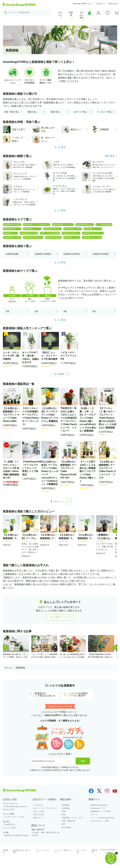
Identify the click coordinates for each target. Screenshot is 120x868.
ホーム (8, 668)
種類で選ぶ (32, 112)
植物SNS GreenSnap (99, 805)
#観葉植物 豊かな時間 (12, 237)
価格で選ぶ (56, 112)
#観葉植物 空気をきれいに (93, 233)
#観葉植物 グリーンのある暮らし (37, 225)
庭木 (64, 824)
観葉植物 (20, 668)
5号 (94, 311)
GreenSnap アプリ (98, 808)
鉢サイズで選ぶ (81, 112)
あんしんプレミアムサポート (45, 808)
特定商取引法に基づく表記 (22, 851)
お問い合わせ (113, 4)
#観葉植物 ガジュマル (93, 229)
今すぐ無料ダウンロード (60, 617)
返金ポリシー (39, 818)
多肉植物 (66, 808)
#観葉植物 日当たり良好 (92, 237)
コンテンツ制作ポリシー (63, 851)
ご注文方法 (38, 805)
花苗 (64, 811)
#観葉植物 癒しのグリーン (63, 225)
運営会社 (94, 851)
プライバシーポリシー (43, 851)
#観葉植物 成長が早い (85, 225)
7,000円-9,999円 (101, 254)
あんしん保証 (39, 811)
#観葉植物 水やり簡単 (73, 229)
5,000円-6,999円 (72, 254)
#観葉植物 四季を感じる (33, 237)
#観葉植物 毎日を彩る (12, 225)
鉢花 (64, 815)
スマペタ (94, 815)
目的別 (71, 15)
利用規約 (6, 851)
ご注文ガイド (100, 4)
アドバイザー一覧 (81, 851)
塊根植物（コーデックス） (73, 818)
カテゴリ (60, 15)
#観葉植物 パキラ (10, 233)
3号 (36, 311)
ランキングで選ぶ (105, 112)
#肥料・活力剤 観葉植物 (50, 233)
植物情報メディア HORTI (101, 811)
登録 (83, 761)
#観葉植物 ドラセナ (72, 237)
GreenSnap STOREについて (82, 4)
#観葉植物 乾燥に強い (52, 229)
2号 (8, 311)
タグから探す (82, 16)
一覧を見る (109, 156)
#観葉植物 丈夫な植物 (29, 233)
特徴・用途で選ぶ (12, 112)
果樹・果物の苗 (68, 821)
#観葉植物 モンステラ (32, 229)
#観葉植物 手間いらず (12, 229)
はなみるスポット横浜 (100, 821)
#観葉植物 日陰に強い (71, 233)
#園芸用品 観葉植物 (53, 237)
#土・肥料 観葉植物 (104, 225)
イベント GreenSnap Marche (102, 818)
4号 (65, 311)
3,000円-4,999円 (43, 254)
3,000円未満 (12, 254)
